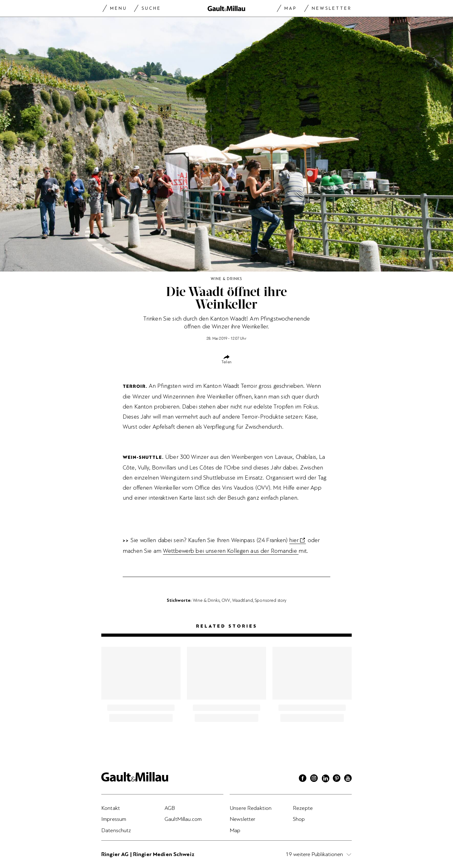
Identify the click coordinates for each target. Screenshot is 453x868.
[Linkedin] (325, 779)
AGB (170, 808)
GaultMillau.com (183, 819)
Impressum (114, 819)
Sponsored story (271, 600)
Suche (151, 8)
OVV (226, 600)
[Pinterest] (337, 779)
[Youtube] (348, 779)
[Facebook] (303, 779)
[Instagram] (314, 779)
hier (294, 540)
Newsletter (332, 8)
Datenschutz (116, 830)
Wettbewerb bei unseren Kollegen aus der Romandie (231, 551)
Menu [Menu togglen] (119, 8)
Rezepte (303, 808)
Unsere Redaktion (251, 808)
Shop (299, 819)
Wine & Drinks (206, 600)
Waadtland (243, 600)
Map (291, 8)
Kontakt (111, 808)
